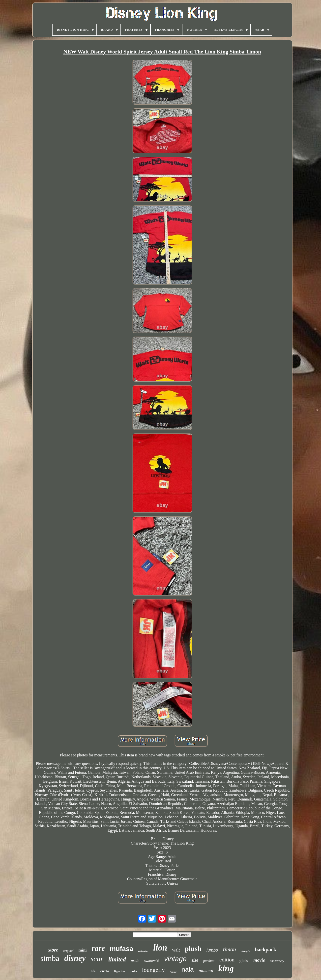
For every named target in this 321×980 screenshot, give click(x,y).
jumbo (212, 950)
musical (206, 970)
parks (133, 971)
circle (105, 971)
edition (227, 960)
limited (117, 959)
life (93, 971)
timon (230, 949)
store (53, 950)
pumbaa (209, 961)
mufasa (122, 949)
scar (97, 959)
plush (193, 949)
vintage (175, 959)
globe (244, 961)
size (195, 960)
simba (50, 958)
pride (135, 961)
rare (98, 948)
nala (188, 969)
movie (259, 960)
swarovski (152, 961)
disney (75, 958)
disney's (245, 951)
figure (173, 972)
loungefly (153, 970)
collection (143, 951)
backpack (265, 950)
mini (83, 950)
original (68, 951)
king (226, 968)
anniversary (277, 961)
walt (176, 950)
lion (160, 948)
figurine (119, 971)
